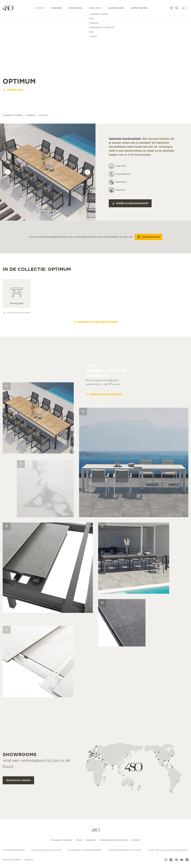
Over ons (95, 8)
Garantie (29, 860)
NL (185, 8)
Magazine (90, 840)
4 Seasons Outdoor (62, 840)
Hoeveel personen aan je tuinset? (46, 850)
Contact (136, 840)
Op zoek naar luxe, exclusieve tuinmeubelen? (168, 850)
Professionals (116, 8)
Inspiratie (56, 8)
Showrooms (75, 8)
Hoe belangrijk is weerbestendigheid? (85, 850)
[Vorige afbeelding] (8, 172)
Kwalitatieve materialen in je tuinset (125, 850)
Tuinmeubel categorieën (14, 850)
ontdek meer (13, 90)
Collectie (39, 8)
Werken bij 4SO (139, 8)
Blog (79, 840)
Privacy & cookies (12, 860)
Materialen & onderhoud (114, 840)
